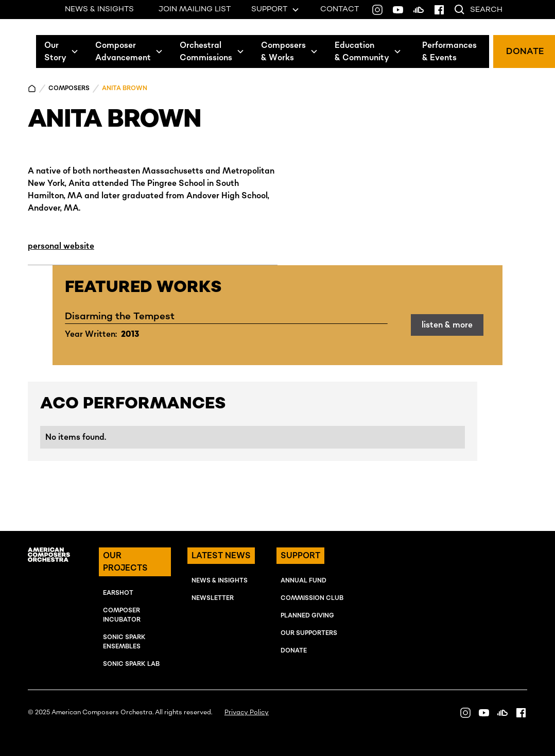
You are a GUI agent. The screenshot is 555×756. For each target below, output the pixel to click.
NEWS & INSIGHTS (99, 9)
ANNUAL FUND (303, 581)
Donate (294, 651)
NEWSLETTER (213, 598)
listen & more (447, 325)
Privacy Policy (247, 712)
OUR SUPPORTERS (309, 633)
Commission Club (312, 598)
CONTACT (340, 9)
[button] (62, 51)
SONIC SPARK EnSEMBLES (124, 642)
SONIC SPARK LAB (131, 664)
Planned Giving (307, 616)
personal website (61, 246)
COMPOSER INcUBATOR (122, 615)
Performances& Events (449, 51)
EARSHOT (118, 593)
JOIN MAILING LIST (195, 9)
